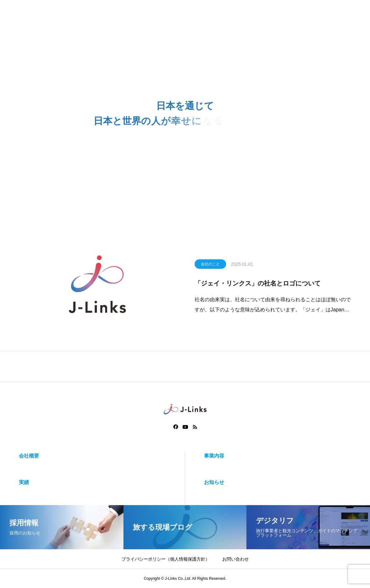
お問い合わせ (236, 559)
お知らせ (214, 482)
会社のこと (210, 265)
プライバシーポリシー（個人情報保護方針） (166, 559)
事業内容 (214, 456)
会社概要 (29, 456)
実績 (24, 482)
